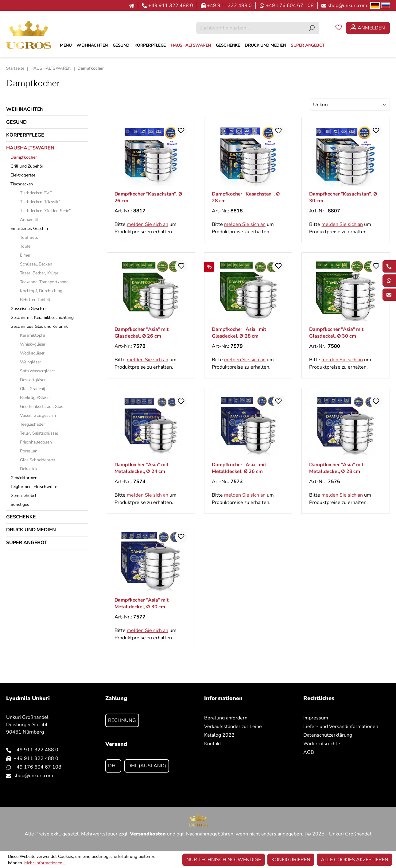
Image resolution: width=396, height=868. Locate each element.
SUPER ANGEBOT (27, 543)
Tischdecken (22, 184)
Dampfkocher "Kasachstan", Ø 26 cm (149, 197)
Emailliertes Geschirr (29, 229)
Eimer (25, 255)
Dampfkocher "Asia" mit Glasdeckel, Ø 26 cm (142, 333)
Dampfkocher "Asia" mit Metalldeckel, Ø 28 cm (336, 468)
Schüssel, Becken (36, 264)
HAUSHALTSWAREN (30, 148)
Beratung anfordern (226, 718)
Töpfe (25, 246)
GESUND (16, 122)
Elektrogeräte (23, 175)
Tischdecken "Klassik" (40, 202)
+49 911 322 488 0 (171, 6)
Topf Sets (29, 237)
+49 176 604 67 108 (290, 6)
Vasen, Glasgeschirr (38, 415)
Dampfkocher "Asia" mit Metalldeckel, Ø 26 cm (239, 468)
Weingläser (30, 362)
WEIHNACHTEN (25, 109)
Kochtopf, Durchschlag (41, 291)
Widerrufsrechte (322, 744)
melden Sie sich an (148, 224)
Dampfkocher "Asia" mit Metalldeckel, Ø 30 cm (142, 603)
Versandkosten (148, 834)
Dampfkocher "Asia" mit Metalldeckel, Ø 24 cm (142, 468)
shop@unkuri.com (347, 6)
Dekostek (29, 469)
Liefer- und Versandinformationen (341, 727)
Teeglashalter (32, 424)
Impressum (316, 718)
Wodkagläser (32, 353)
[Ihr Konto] (368, 28)
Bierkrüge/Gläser (35, 398)
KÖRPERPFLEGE (25, 135)
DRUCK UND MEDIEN (31, 530)
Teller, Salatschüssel (39, 433)
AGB (309, 752)
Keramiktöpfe (32, 335)
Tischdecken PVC (36, 193)
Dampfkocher (24, 157)
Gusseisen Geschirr (28, 309)
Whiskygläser (33, 344)
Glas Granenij (32, 389)
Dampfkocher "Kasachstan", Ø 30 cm (343, 197)
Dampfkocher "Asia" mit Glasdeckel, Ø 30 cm (336, 333)
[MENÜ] (66, 45)
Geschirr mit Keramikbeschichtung (42, 318)
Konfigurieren (291, 860)
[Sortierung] (350, 105)
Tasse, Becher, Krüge (39, 273)
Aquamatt (29, 220)
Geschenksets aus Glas (42, 407)
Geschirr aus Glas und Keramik (39, 326)
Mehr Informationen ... (45, 863)
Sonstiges (20, 504)
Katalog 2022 (219, 735)
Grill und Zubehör (27, 166)
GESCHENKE (21, 517)
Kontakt (213, 744)
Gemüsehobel (23, 496)
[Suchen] (312, 28)
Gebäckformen (24, 478)
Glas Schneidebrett (38, 460)
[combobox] (250, 28)
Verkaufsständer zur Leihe (233, 727)
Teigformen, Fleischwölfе (34, 487)
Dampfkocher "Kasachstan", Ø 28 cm (246, 197)
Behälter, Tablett (35, 300)
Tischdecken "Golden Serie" (45, 211)
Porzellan (29, 451)
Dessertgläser (33, 380)
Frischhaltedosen (36, 442)
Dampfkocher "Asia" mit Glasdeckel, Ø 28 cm (239, 333)
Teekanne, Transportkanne (44, 282)
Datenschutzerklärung (328, 735)
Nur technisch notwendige (224, 860)
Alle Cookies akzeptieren (355, 860)
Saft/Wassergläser (37, 371)
